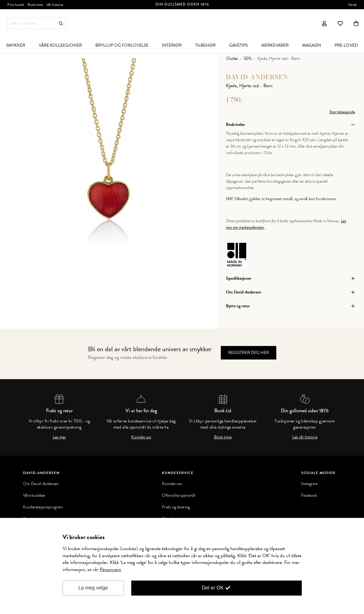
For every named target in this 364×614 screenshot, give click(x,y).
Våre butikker (34, 495)
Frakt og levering (176, 507)
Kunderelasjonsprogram (43, 507)
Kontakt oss (141, 437)
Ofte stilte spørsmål (179, 495)
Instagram (310, 484)
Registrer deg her (249, 353)
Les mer (59, 437)
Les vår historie (305, 437)
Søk (61, 23)
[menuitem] (60, 45)
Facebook (309, 495)
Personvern (110, 569)
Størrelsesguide (342, 112)
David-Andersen (257, 77)
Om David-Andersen (41, 484)
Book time (223, 437)
